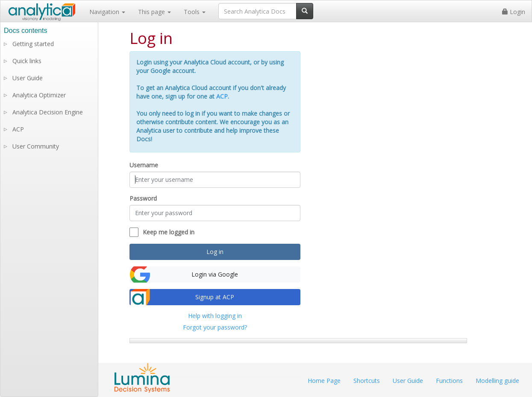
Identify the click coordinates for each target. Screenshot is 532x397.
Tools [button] (195, 12)
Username (144, 165)
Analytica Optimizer (39, 95)
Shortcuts (367, 381)
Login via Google (215, 274)
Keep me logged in (169, 232)
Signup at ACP (215, 297)
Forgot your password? (215, 327)
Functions (449, 381)
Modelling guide (497, 381)
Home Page (324, 381)
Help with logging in (215, 316)
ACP (222, 96)
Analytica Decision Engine (48, 112)
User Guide (28, 78)
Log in (215, 252)
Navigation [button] (107, 12)
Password (143, 198)
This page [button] (154, 12)
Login (514, 12)
